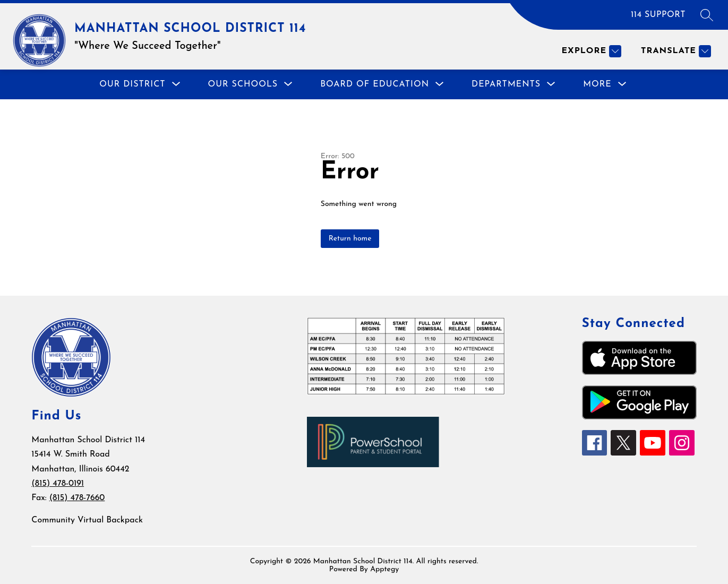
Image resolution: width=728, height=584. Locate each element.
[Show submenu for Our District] (132, 84)
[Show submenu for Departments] (506, 84)
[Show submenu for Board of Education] (375, 84)
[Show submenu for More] (597, 84)
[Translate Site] (675, 51)
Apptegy (384, 569)
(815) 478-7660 (77, 498)
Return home (350, 239)
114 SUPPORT (658, 15)
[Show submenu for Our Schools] (243, 84)
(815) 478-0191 (58, 484)
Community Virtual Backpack (87, 520)
